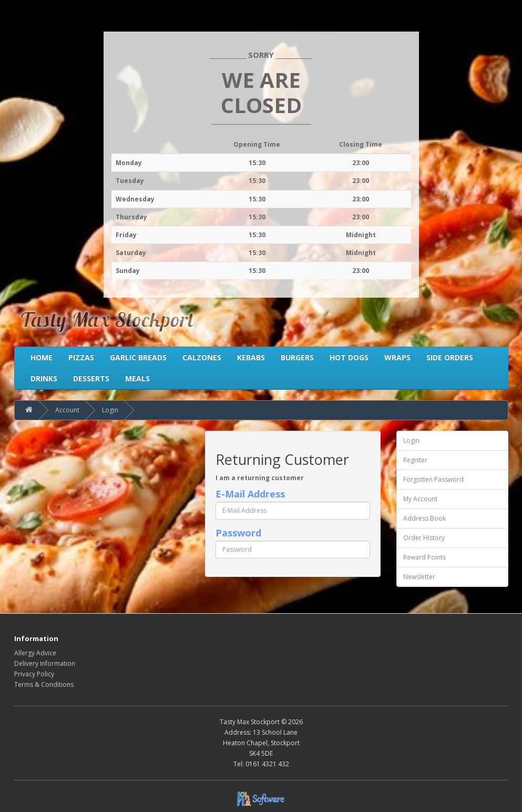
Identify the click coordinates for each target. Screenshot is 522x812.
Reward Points (424, 557)
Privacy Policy (34, 674)
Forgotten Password (433, 479)
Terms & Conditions (44, 684)
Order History (424, 538)
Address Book (424, 518)
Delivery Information (45, 663)
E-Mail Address (250, 494)
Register (415, 460)
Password (238, 533)
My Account (420, 499)
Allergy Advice (35, 653)
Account (67, 410)
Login (110, 410)
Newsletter (419, 577)
